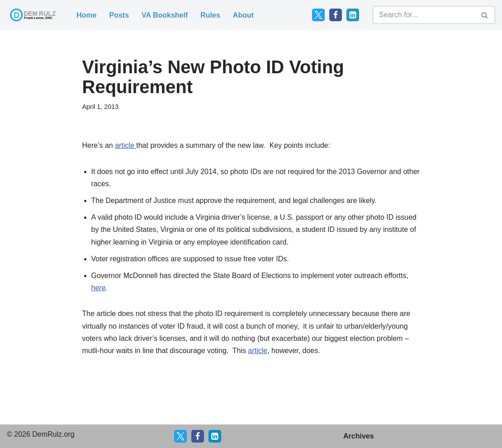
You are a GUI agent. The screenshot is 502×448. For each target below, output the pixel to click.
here (99, 288)
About (243, 15)
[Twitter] (318, 15)
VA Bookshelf (165, 15)
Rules (210, 15)
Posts (119, 15)
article (125, 145)
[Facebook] (336, 15)
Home (86, 15)
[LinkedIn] (353, 15)
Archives (359, 436)
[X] (180, 436)
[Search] (424, 15)
